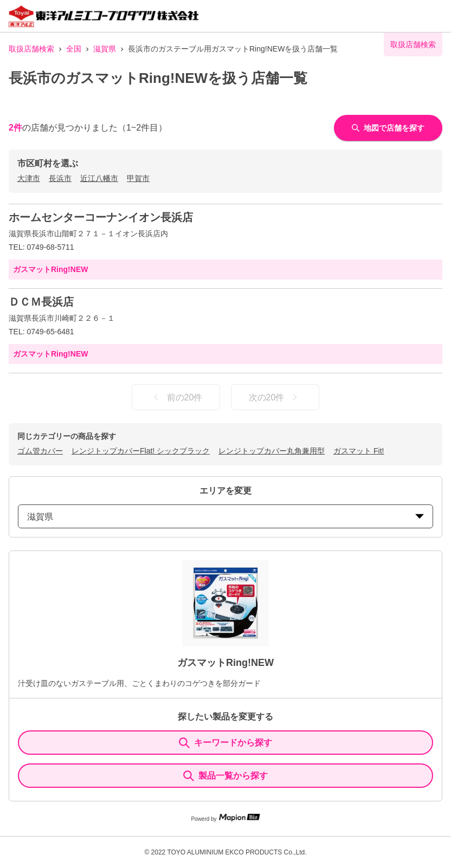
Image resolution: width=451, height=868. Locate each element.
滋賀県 (105, 49)
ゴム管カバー (40, 451)
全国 (74, 49)
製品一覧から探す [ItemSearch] (225, 776)
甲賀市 (138, 178)
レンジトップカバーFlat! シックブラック (141, 451)
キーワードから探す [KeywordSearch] (225, 743)
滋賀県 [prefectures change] (225, 517)
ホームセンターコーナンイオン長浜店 (101, 217)
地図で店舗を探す (388, 128)
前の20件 (176, 397)
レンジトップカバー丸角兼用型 (272, 451)
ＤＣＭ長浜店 (41, 302)
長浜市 (60, 178)
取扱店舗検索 (31, 49)
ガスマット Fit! (359, 451)
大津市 (29, 178)
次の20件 (275, 397)
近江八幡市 (99, 178)
